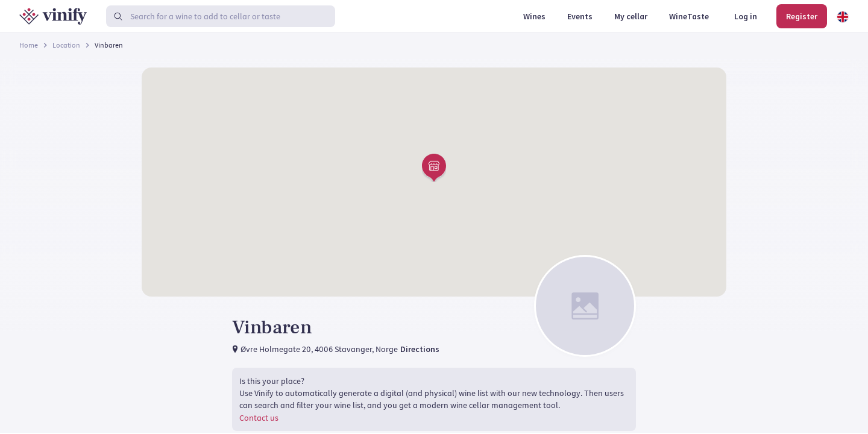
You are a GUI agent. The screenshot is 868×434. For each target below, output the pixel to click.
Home (29, 45)
